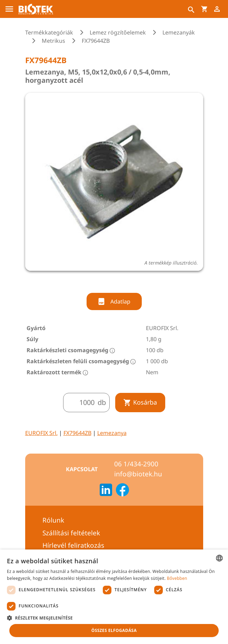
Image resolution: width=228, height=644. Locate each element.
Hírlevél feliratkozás (73, 545)
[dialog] (114, 597)
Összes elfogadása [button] (114, 630)
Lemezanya (112, 433)
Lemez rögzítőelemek (118, 32)
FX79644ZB (77, 433)
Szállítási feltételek (71, 533)
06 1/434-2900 (136, 464)
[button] (114, 618)
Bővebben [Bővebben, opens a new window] (177, 578)
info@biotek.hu (138, 474)
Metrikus (53, 41)
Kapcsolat (82, 469)
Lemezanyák (179, 32)
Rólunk (53, 520)
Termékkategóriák (49, 32)
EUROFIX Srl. (41, 433)
